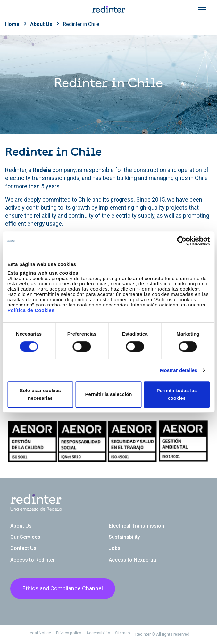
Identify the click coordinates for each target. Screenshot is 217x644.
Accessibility (98, 633)
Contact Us (23, 548)
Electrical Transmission (136, 526)
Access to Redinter (33, 560)
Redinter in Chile (81, 24)
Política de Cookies (31, 310)
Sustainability (124, 537)
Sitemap (123, 633)
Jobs (115, 548)
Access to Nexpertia (132, 560)
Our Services (25, 537)
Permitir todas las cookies (177, 394)
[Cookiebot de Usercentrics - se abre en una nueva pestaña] (182, 241)
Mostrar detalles (179, 370)
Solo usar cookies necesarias (40, 394)
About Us (41, 24)
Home (12, 24)
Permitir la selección (109, 394)
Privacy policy (69, 633)
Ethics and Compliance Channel (63, 588)
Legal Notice (39, 633)
